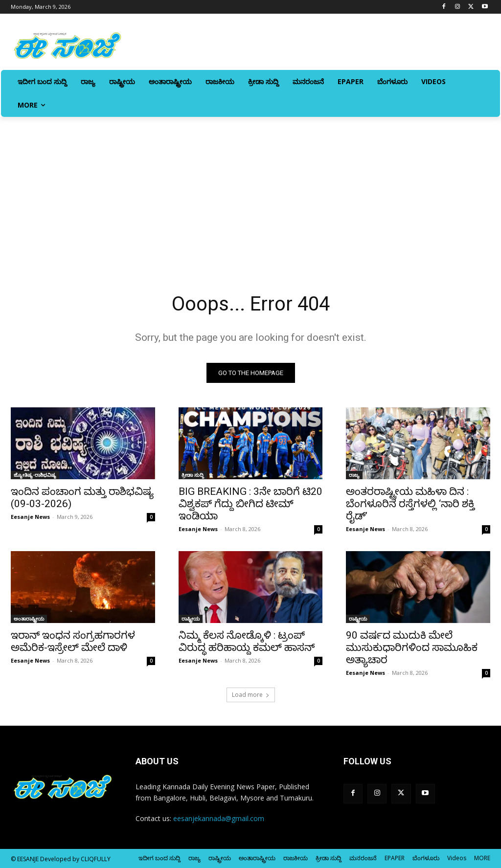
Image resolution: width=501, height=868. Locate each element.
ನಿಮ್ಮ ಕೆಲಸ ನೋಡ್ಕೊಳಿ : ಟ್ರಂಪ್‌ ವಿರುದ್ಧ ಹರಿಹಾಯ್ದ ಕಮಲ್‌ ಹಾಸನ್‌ (247, 642)
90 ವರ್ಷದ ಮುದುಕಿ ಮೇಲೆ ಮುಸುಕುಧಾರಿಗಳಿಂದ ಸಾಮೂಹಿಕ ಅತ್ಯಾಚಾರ (412, 648)
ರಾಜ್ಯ (354, 475)
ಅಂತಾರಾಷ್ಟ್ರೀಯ (29, 619)
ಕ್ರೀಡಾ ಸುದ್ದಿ (193, 475)
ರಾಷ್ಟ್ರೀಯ (191, 619)
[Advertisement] (250, 190)
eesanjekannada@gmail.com (219, 818)
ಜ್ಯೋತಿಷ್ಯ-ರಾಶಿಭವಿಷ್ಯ (35, 475)
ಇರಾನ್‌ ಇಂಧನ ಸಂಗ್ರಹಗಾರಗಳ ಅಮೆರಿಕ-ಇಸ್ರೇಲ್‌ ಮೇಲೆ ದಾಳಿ (73, 642)
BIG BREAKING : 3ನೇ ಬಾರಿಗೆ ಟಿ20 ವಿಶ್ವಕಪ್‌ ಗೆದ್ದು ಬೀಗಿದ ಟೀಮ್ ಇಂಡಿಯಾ (250, 504)
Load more (251, 695)
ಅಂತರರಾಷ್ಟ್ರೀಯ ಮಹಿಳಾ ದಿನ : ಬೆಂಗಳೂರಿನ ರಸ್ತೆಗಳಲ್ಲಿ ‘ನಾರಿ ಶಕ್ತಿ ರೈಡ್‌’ (410, 504)
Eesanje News (30, 517)
